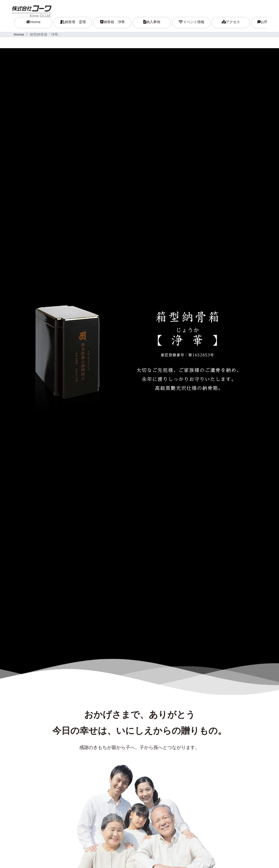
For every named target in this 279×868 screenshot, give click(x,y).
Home (39, 22)
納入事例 (152, 22)
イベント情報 (191, 22)
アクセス (231, 22)
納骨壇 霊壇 (73, 22)
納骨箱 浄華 (112, 22)
